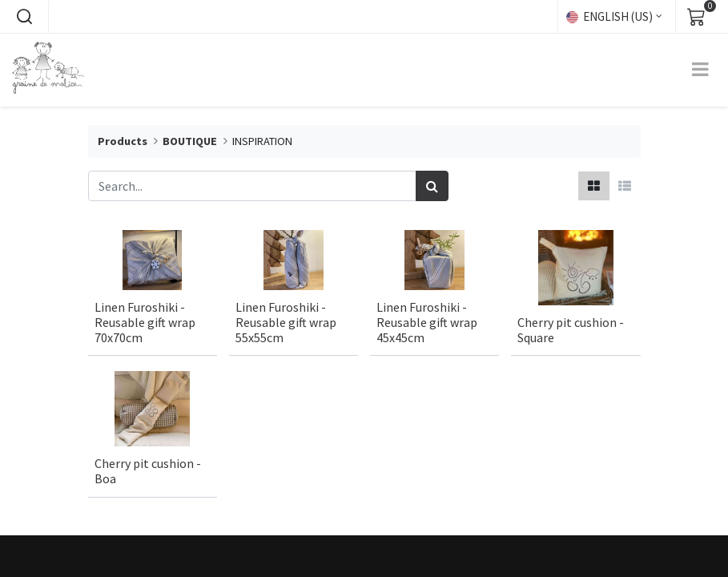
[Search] (432, 186)
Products (123, 141)
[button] (24, 17)
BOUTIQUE (190, 141)
